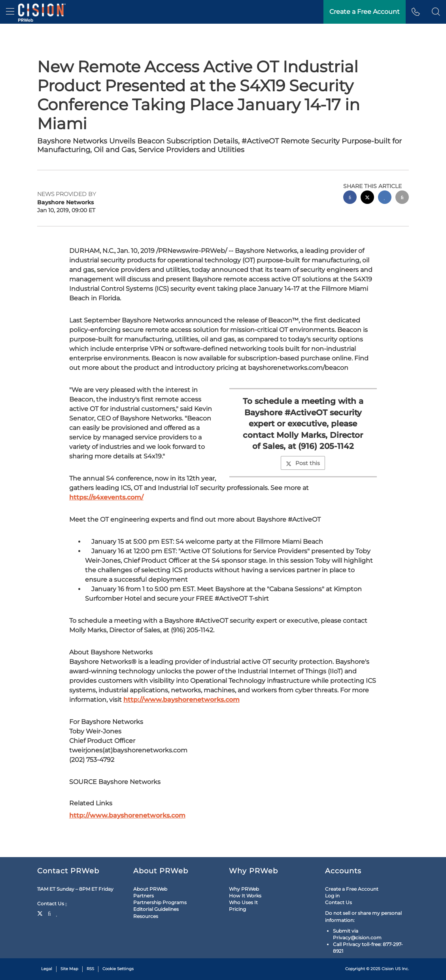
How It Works (245, 896)
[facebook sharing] (350, 198)
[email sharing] (402, 198)
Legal (47, 969)
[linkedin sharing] (385, 198)
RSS (90, 969)
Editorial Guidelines (156, 909)
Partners (144, 896)
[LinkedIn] (57, 913)
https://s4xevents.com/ (106, 497)
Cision (388, 969)
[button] (436, 12)
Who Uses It (243, 902)
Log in (332, 896)
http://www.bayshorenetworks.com (181, 700)
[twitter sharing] (367, 198)
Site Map (69, 969)
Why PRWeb (244, 889)
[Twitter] (41, 913)
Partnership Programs (160, 902)
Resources (146, 916)
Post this (303, 463)
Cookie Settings (118, 969)
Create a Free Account (365, 12)
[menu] (10, 12)
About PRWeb (150, 889)
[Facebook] (49, 913)
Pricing (237, 909)
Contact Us (52, 904)
